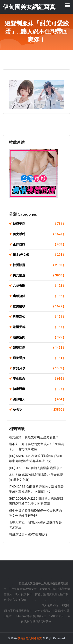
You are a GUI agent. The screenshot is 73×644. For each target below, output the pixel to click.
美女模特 (38, 234)
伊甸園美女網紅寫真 (30, 638)
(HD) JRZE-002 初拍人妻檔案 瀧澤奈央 (36, 468)
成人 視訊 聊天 (24, 594)
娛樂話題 (38, 348)
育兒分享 (38, 368)
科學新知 (38, 317)
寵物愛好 (38, 358)
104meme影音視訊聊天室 (30, 616)
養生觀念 (38, 379)
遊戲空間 (38, 337)
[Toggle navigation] (67, 5)
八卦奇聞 (38, 286)
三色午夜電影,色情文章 (23, 589)
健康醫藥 (38, 389)
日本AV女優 (38, 255)
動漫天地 (38, 327)
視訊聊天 (38, 399)
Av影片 (38, 410)
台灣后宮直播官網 (15, 600)
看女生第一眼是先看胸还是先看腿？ (34, 437)
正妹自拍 (38, 244)
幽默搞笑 (38, 296)
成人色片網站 (50, 605)
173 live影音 (56, 616)
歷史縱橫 (38, 306)
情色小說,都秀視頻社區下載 (52, 594)
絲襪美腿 (38, 224)
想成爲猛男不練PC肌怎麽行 (28, 534)
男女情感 (38, 275)
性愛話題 (38, 265)
